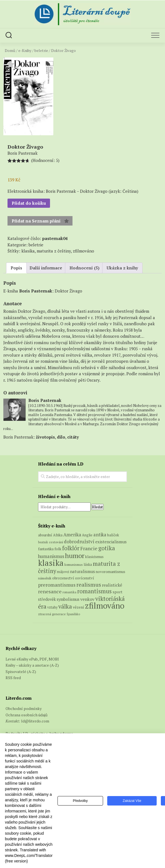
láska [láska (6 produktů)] (88, 565)
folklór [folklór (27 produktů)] (71, 548)
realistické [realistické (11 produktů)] (112, 585)
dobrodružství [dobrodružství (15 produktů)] (79, 541)
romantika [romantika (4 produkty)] (69, 592)
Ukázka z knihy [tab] (122, 268)
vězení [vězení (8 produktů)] (78, 607)
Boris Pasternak (36, 291)
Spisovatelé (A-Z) (21, 671)
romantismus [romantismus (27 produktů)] (94, 591)
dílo (61, 437)
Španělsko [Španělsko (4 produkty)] (73, 614)
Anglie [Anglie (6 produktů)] (87, 535)
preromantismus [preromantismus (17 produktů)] (57, 585)
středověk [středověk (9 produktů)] (47, 599)
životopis (45, 437)
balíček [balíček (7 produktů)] (113, 535)
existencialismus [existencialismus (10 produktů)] (111, 542)
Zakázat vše (132, 801)
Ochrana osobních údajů (27, 715)
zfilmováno (83, 251)
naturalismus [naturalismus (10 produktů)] (82, 571)
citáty (73, 437)
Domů (10, 51)
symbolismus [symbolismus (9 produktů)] (68, 599)
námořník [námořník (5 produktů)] (45, 578)
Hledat (97, 507)
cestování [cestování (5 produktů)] (56, 542)
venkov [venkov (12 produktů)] (87, 599)
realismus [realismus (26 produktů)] (89, 585)
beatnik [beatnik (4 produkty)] (43, 542)
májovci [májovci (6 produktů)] (63, 572)
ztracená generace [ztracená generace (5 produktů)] (52, 614)
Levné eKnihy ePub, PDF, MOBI (32, 659)
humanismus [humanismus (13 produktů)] (51, 556)
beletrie (41, 51)
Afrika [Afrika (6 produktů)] (58, 535)
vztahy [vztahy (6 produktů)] (52, 607)
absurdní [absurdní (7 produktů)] (45, 535)
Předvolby (80, 801)
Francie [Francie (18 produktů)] (89, 548)
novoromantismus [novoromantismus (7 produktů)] (111, 572)
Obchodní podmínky (24, 708)
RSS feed (13, 678)
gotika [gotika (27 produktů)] (107, 548)
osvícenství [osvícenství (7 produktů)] (85, 578)
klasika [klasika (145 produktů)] (51, 563)
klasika (28, 251)
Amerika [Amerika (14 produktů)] (72, 535)
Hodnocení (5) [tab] (84, 268)
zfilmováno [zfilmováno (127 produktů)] (105, 606)
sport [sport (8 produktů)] (117, 592)
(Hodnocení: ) (45, 160)
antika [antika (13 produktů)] (100, 535)
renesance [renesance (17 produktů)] (50, 591)
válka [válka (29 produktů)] (65, 606)
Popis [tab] (16, 268)
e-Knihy (25, 51)
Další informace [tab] (46, 268)
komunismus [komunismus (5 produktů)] (74, 565)
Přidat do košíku (29, 203)
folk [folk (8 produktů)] (58, 549)
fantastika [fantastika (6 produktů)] (46, 549)
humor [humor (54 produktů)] (75, 556)
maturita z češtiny (54, 251)
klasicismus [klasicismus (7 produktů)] (94, 557)
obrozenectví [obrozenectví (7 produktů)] (63, 578)
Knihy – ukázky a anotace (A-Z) (32, 665)
